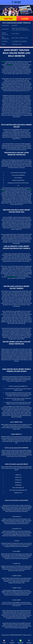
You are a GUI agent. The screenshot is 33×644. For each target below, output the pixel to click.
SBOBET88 (10, 65)
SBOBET (3, 62)
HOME (4, 641)
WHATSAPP (21, 641)
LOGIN (25, 19)
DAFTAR (8, 19)
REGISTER (12, 641)
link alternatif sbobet (12, 277)
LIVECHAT (29, 641)
